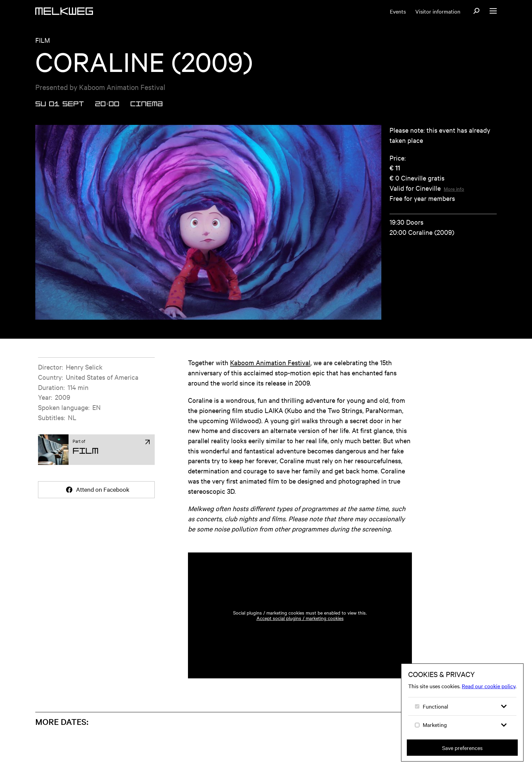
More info (454, 189)
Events (398, 11)
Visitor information (438, 11)
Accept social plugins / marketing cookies (300, 618)
